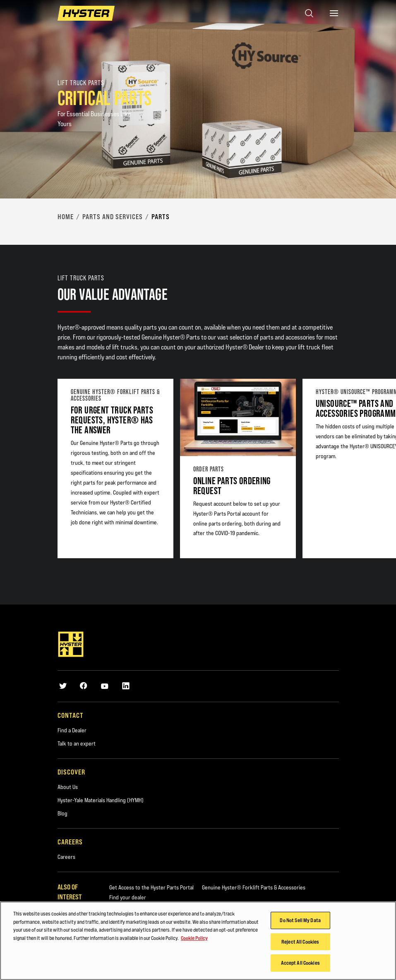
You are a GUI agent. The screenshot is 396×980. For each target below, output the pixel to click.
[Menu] (334, 13)
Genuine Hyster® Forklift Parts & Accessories (254, 887)
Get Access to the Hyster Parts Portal (151, 887)
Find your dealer (128, 897)
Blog (62, 813)
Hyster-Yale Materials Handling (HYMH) (101, 800)
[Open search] (309, 13)
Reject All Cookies (300, 943)
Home (66, 217)
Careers (66, 857)
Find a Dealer (72, 730)
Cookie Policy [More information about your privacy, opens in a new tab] (194, 939)
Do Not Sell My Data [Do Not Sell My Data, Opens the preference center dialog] (300, 921)
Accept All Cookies (300, 964)
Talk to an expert (77, 743)
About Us (68, 787)
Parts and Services (113, 217)
